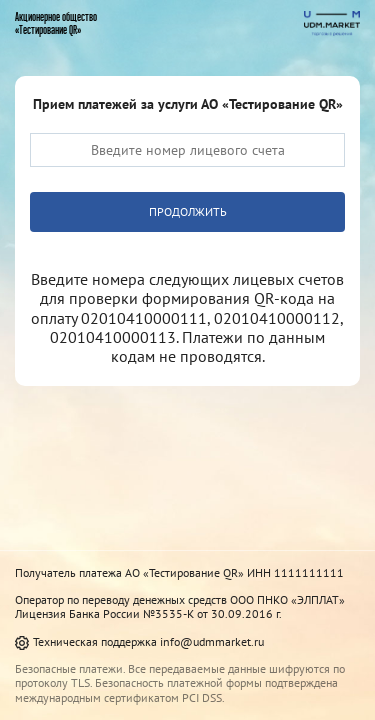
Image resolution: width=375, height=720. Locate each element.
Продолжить (188, 211)
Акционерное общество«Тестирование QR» (56, 23)
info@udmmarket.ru (212, 641)
